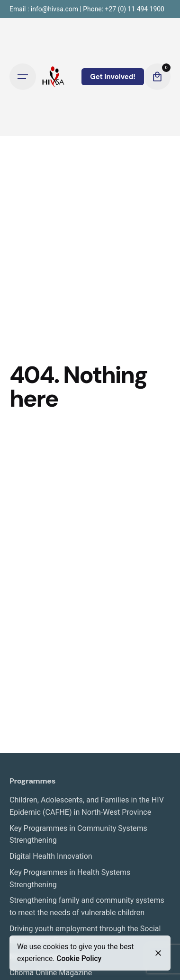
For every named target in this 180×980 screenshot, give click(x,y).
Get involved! (113, 77)
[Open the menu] (23, 77)
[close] (158, 953)
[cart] (157, 77)
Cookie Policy (79, 959)
